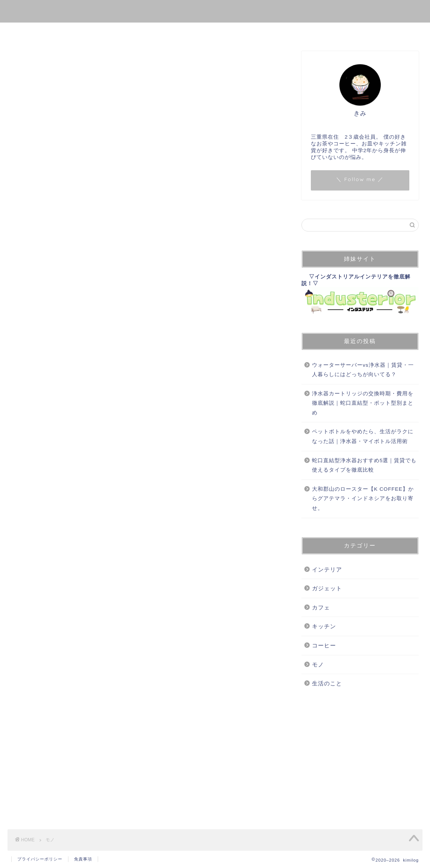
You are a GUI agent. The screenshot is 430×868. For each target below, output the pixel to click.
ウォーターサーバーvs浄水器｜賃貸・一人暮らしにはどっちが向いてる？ (363, 370)
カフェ (321, 607)
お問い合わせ (276, 32)
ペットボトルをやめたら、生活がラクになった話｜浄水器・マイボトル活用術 (363, 436)
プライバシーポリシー (40, 859)
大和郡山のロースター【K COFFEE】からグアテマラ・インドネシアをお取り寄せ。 (363, 499)
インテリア (327, 569)
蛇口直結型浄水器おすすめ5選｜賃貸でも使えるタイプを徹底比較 (364, 465)
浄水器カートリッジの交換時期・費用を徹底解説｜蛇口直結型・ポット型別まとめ (363, 403)
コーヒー (179, 32)
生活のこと (224, 32)
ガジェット (327, 588)
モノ (142, 32)
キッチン (324, 626)
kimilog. (215, 11)
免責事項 (83, 859)
